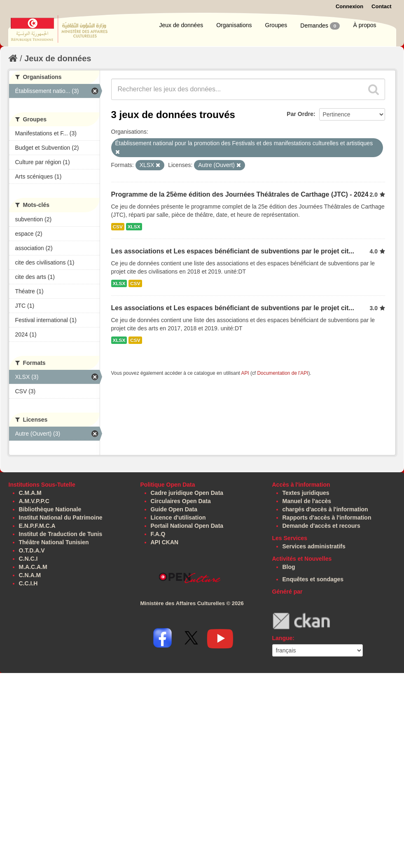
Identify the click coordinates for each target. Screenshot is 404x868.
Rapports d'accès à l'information (327, 518)
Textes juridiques (306, 493)
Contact (381, 6)
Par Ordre (300, 114)
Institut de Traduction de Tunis (61, 534)
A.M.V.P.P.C (34, 501)
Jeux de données (181, 25)
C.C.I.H (28, 583)
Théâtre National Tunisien (54, 542)
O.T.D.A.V (32, 550)
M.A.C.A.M (33, 567)
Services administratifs (314, 546)
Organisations (234, 25)
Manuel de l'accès (307, 501)
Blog (289, 567)
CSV (118, 227)
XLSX (134, 227)
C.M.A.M (30, 493)
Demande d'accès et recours (321, 526)
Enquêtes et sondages (313, 579)
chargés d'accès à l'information (325, 509)
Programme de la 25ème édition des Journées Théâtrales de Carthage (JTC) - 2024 (240, 194)
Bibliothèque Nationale (50, 509)
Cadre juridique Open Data (187, 493)
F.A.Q (158, 534)
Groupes (276, 25)
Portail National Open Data (187, 526)
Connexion (349, 6)
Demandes (320, 26)
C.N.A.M (30, 575)
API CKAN (165, 542)
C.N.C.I (28, 559)
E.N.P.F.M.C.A (37, 526)
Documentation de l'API (283, 373)
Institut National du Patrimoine (61, 518)
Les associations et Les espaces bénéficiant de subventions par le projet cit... (233, 251)
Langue (283, 638)
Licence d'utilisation (178, 518)
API (245, 373)
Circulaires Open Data (181, 501)
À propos (364, 25)
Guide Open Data (174, 509)
